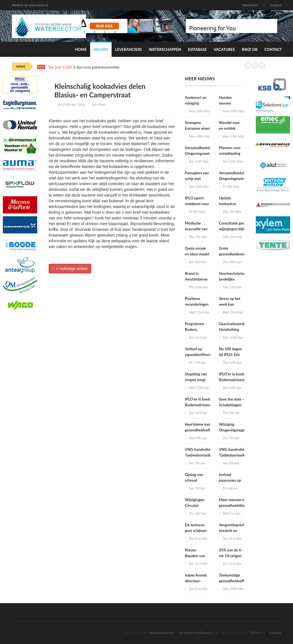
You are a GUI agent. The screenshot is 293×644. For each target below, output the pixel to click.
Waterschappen (165, 49)
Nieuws (101, 49)
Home (81, 49)
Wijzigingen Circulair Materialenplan (197, 505)
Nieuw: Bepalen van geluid (195, 556)
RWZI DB (250, 49)
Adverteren (250, 5)
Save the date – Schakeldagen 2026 (232, 405)
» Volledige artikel (70, 269)
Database (197, 49)
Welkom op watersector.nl (30, 5)
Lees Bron (99, 104)
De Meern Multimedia (196, 633)
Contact (276, 5)
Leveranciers (128, 49)
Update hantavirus (228, 201)
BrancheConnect (162, 633)
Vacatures (224, 49)
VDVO (256, 633)
